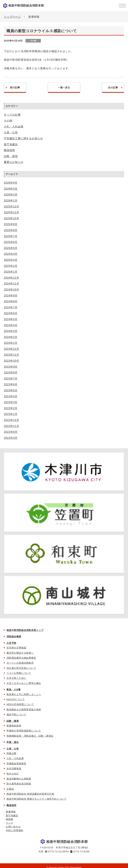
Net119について (16, 699)
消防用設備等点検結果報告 (21, 658)
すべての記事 (12, 115)
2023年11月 (11, 355)
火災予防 (11, 643)
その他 (8, 121)
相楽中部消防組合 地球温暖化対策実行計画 (30, 794)
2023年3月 (11, 402)
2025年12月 (11, 207)
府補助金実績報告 (16, 763)
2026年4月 (11, 183)
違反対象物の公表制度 (19, 779)
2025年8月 (11, 230)
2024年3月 (11, 331)
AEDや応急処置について (20, 704)
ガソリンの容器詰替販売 (20, 663)
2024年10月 (11, 290)
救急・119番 (14, 689)
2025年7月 (11, 236)
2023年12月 (11, 349)
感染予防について (16, 714)
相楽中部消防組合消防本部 (26, 6)
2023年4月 (11, 396)
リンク (9, 823)
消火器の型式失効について (21, 668)
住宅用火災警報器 (16, 648)
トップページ (12, 17)
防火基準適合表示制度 (19, 784)
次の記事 (113, 87)
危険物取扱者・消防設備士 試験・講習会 (30, 736)
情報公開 (11, 753)
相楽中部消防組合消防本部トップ (25, 630)
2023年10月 (11, 361)
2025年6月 (11, 242)
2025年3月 (11, 260)
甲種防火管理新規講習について (24, 731)
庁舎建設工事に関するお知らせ (23, 138)
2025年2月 (11, 266)
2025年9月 (11, 224)
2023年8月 (11, 373)
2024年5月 (11, 319)
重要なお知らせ (14, 162)
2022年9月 (11, 432)
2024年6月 (11, 313)
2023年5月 (11, 390)
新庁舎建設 (11, 144)
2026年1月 (11, 201)
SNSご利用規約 (15, 830)
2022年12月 (11, 420)
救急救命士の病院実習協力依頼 (24, 709)
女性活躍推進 (14, 768)
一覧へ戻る (64, 87)
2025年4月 (11, 254)
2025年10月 (11, 218)
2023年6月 (11, 384)
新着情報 (11, 812)
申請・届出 (13, 742)
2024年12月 (11, 278)
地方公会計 (13, 774)
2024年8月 (11, 301)
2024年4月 (11, 325)
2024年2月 (11, 337)
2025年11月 (11, 212)
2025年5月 (11, 248)
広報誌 (10, 789)
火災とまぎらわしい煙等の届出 (24, 683)
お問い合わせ (13, 827)
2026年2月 (11, 195)
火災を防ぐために (16, 678)
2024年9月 (11, 296)
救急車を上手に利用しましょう (24, 694)
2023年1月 (11, 414)
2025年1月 (11, 272)
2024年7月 (11, 307)
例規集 (9, 819)
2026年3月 (11, 189)
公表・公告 (11, 132)
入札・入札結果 (14, 127)
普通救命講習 (14, 726)
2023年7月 (11, 379)
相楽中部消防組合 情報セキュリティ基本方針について (36, 799)
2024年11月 (11, 284)
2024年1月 (11, 343)
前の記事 (15, 87)
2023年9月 (11, 367)
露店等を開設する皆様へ (20, 653)
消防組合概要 (14, 636)
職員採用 (9, 150)
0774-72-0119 (56, 851)
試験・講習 (11, 156)
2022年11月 (11, 426)
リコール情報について (19, 673)
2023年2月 (11, 408)
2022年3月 (11, 438)
